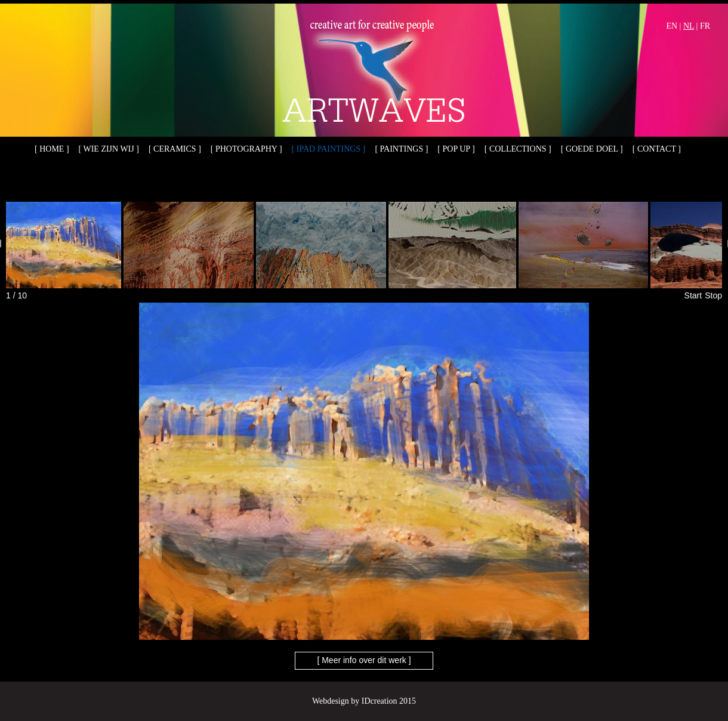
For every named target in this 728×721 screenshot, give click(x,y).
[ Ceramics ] (175, 149)
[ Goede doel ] (592, 149)
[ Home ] (52, 149)
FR (705, 26)
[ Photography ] (246, 149)
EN (672, 26)
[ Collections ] (518, 149)
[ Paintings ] (401, 149)
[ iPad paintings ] (329, 149)
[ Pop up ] (456, 149)
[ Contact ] (657, 149)
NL (689, 26)
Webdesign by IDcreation (355, 701)
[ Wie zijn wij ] (109, 149)
